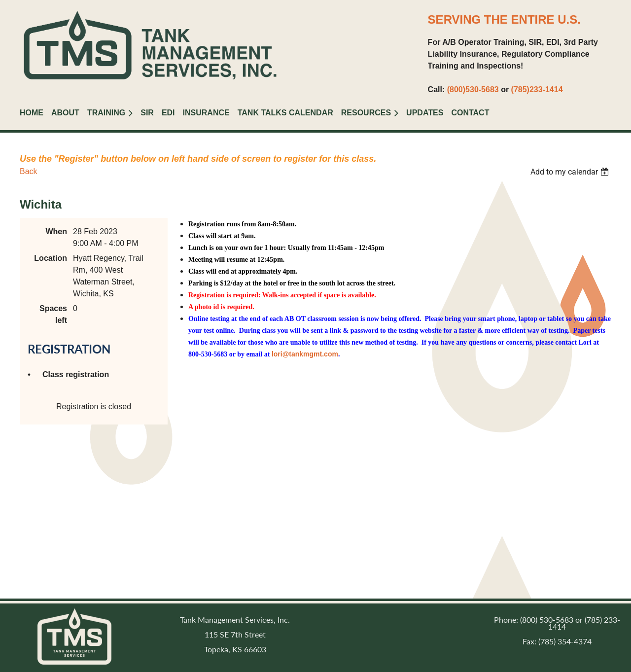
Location (51, 258)
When (56, 231)
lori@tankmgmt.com (305, 354)
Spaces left (53, 314)
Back (29, 171)
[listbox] (571, 172)
